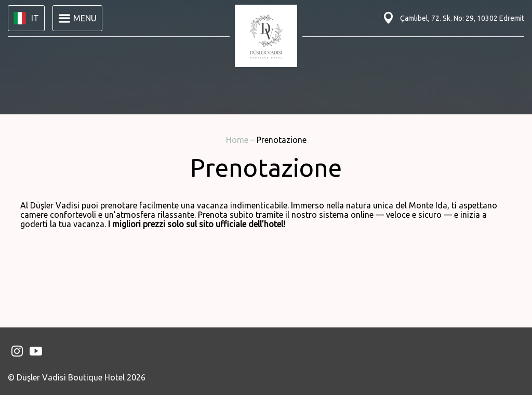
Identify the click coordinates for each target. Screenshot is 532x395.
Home (238, 140)
